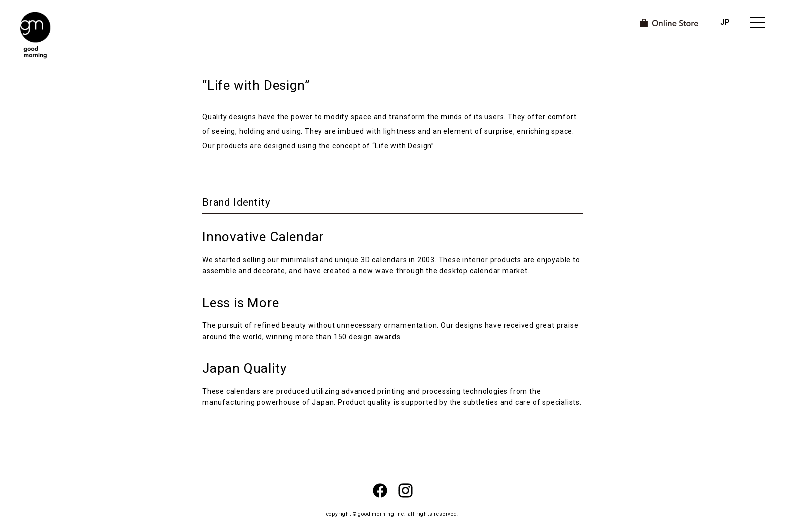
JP (725, 22)
